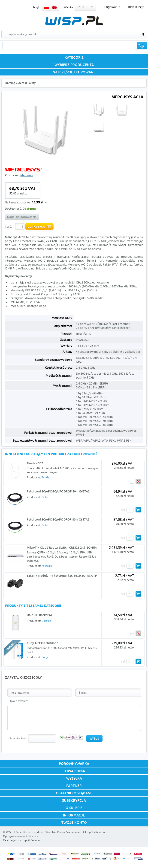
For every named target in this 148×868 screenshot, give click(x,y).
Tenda (45, 477)
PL (47, 7)
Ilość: (8, 226)
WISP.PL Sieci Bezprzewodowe (25, 832)
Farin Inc (36, 840)
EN (54, 7)
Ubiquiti (47, 621)
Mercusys (27, 175)
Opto (45, 497)
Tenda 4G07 (35, 463)
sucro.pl (23, 840)
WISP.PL (74, 21)
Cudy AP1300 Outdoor (42, 643)
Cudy (45, 657)
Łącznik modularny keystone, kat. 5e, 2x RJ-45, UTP (62, 576)
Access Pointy (27, 83)
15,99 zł (38, 203)
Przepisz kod (18, 738)
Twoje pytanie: (19, 701)
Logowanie (112, 7)
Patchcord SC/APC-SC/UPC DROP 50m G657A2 (58, 491)
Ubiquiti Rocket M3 (40, 615)
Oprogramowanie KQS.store (21, 836)
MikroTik (47, 566)
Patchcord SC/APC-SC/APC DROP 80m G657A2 (58, 519)
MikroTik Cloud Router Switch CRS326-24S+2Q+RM (62, 547)
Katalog (10, 83)
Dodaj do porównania (22, 217)
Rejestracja (136, 7)
